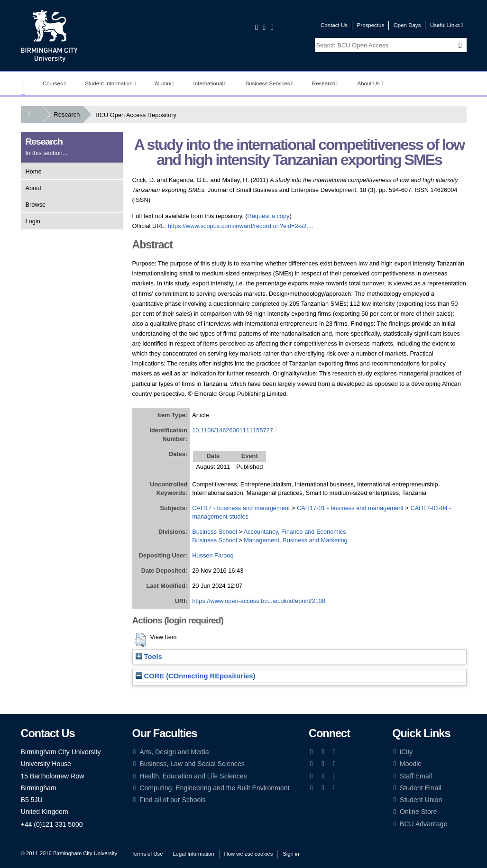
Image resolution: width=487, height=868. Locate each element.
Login (33, 221)
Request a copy (269, 216)
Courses (54, 83)
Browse (36, 205)
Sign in (291, 854)
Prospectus (371, 25)
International (210, 83)
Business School (215, 532)
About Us (370, 83)
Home (34, 171)
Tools (149, 657)
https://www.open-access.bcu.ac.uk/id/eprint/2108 (259, 601)
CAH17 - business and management (241, 508)
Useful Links (446, 25)
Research (325, 83)
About (33, 188)
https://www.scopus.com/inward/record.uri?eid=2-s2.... (241, 226)
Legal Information (194, 854)
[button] (140, 640)
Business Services (269, 83)
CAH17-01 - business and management (350, 508)
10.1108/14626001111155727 (233, 430)
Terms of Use (147, 854)
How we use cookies (249, 854)
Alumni (165, 83)
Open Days (407, 25)
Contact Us (334, 25)
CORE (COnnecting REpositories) (196, 676)
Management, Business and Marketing (295, 540)
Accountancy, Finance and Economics (295, 532)
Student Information (110, 83)
